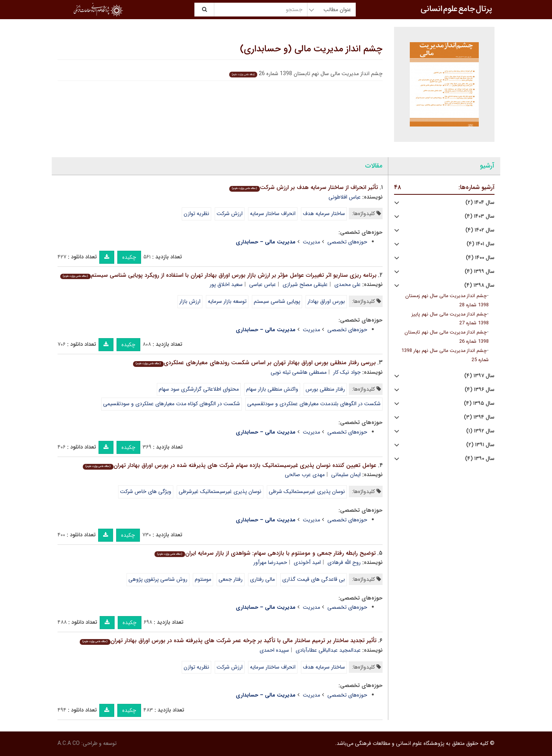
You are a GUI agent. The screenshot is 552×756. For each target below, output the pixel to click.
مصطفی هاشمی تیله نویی (299, 372)
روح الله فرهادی (344, 562)
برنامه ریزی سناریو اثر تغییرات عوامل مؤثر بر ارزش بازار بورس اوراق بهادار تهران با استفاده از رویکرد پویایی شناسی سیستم (218, 275)
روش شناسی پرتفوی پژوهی (158, 579)
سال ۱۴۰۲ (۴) (480, 230)
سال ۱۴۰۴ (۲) (480, 203)
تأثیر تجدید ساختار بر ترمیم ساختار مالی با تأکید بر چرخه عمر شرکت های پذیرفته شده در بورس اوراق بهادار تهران (228, 641)
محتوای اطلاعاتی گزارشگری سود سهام (199, 389)
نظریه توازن (196, 214)
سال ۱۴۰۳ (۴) (480, 216)
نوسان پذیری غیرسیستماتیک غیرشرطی (220, 491)
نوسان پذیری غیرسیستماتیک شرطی (307, 491)
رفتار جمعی (231, 579)
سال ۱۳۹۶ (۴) (480, 390)
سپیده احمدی (274, 650)
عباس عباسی (263, 284)
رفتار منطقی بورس (325, 389)
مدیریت (311, 242)
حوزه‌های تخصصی (347, 242)
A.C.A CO (69, 743)
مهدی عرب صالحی (305, 475)
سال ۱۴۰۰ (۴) (480, 258)
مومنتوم (203, 579)
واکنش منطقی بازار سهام (272, 389)
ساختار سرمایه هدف (324, 214)
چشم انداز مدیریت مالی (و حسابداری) (311, 49)
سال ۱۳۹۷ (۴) (479, 376)
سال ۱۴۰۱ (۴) (481, 244)
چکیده (129, 257)
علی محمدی (347, 284)
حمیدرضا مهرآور (270, 562)
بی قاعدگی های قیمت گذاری (314, 579)
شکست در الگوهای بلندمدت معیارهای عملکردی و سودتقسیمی (314, 404)
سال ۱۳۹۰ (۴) (480, 459)
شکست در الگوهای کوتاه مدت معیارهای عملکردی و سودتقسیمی (172, 404)
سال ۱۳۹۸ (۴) (479, 285)
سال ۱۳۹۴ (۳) (479, 417)
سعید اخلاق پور (226, 284)
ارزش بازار (190, 301)
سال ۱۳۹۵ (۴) (479, 403)
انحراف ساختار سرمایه (273, 214)
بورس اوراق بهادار (326, 301)
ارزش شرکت (230, 214)
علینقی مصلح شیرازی (305, 284)
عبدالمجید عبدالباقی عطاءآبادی (328, 650)
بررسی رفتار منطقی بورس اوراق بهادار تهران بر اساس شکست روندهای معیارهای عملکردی (254, 363)
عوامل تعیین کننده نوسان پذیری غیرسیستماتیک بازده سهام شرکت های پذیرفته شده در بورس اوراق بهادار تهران (229, 465)
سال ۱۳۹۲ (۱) (480, 431)
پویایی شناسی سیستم (277, 301)
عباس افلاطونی (345, 197)
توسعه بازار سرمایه (227, 301)
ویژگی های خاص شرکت (146, 491)
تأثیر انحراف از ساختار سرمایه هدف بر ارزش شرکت (303, 187)
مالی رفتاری (262, 579)
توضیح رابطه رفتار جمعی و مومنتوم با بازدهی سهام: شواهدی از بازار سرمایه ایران (265, 553)
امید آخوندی (307, 562)
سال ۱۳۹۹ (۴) (480, 272)
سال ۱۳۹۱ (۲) (480, 445)
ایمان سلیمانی (346, 475)
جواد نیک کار (347, 372)
